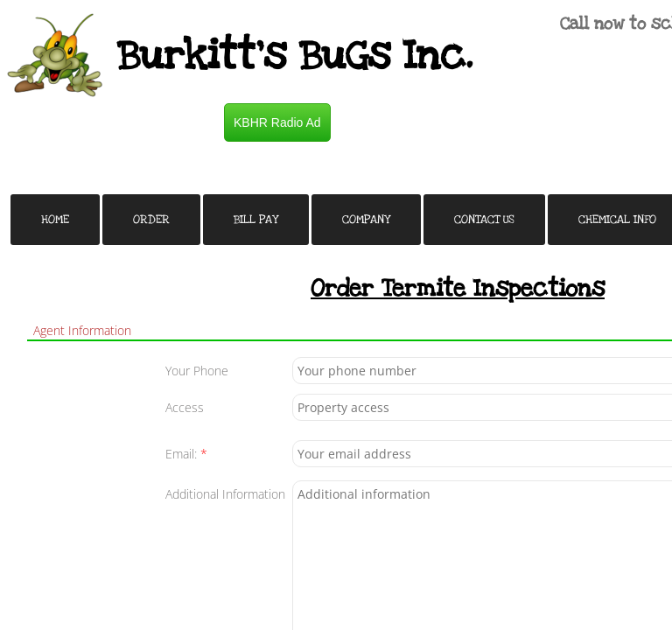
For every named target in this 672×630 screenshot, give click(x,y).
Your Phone (197, 371)
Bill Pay (256, 220)
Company (366, 220)
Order (151, 220)
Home (55, 220)
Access (185, 407)
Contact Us (484, 220)
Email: (186, 454)
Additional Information (225, 494)
